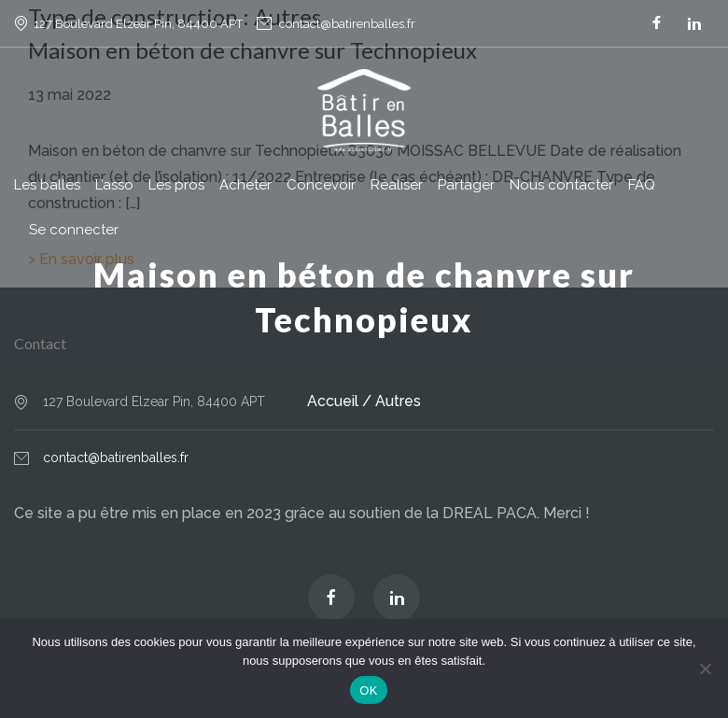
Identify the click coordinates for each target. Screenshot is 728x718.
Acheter (245, 185)
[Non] (705, 669)
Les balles (47, 185)
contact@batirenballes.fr (347, 24)
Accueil (333, 401)
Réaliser (397, 185)
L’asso (114, 185)
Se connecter (74, 230)
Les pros (176, 185)
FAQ (642, 185)
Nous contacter (561, 185)
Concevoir (321, 185)
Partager (466, 185)
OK (368, 690)
